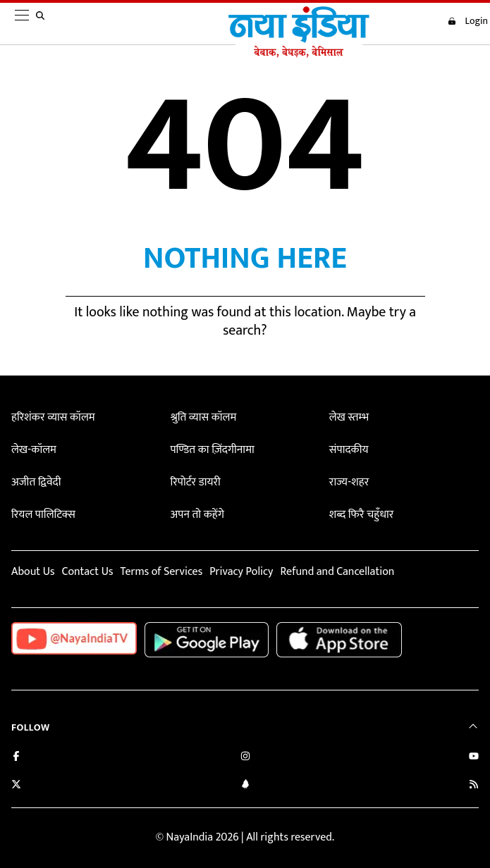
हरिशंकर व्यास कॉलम (53, 417)
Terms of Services (161, 572)
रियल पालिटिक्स (43, 515)
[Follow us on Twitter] (16, 786)
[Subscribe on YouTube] (474, 758)
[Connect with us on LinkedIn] (245, 786)
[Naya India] (299, 54)
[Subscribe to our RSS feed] (474, 786)
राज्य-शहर (349, 482)
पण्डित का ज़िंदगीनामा (212, 450)
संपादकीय (349, 450)
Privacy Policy (241, 572)
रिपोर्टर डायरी (195, 482)
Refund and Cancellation (338, 572)
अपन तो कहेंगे (197, 515)
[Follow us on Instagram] (245, 758)
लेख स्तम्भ (349, 417)
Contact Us (87, 572)
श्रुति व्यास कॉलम (203, 417)
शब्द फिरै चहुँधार (362, 515)
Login (468, 21)
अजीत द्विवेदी (36, 482)
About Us (33, 572)
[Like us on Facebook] (16, 758)
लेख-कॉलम (34, 450)
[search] (43, 24)
